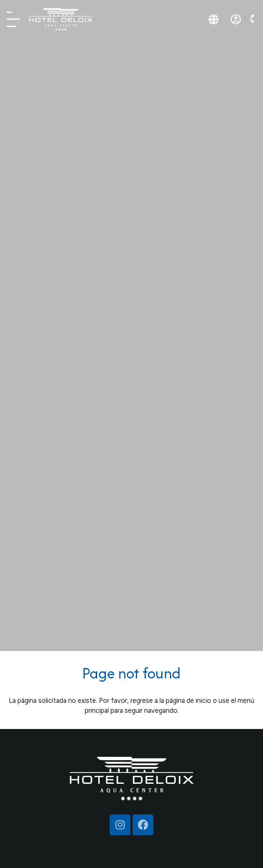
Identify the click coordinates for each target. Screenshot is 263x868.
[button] (252, 19)
